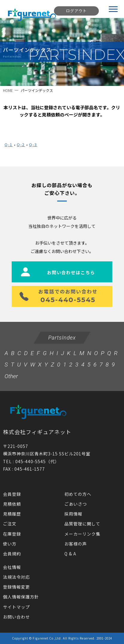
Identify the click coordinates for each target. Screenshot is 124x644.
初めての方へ (78, 494)
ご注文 (10, 524)
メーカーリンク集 (82, 534)
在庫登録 (12, 534)
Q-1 (9, 144)
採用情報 (73, 514)
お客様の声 (76, 544)
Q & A (70, 554)
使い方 (10, 544)
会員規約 (12, 554)
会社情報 (12, 567)
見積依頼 (12, 504)
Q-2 (21, 144)
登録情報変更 (16, 587)
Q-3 (33, 144)
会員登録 (12, 494)
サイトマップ (16, 607)
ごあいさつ (76, 504)
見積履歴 (12, 514)
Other (11, 376)
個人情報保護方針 (21, 597)
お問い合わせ (16, 617)
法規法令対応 (16, 577)
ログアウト (76, 11)
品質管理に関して (82, 524)
